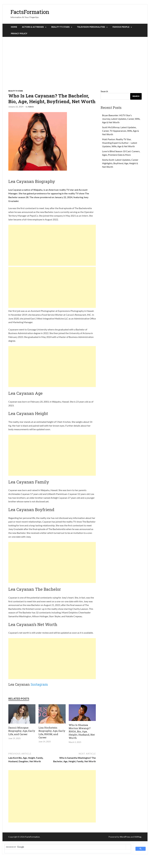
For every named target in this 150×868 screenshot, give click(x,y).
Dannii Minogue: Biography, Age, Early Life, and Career (22, 731)
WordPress (125, 837)
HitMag (138, 837)
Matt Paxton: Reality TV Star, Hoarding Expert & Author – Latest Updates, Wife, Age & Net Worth (120, 143)
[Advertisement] (75, 63)
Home (14, 27)
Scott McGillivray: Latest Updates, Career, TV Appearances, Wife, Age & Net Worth (120, 131)
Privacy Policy (19, 34)
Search (104, 91)
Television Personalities (91, 27)
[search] (65, 847)
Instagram (39, 684)
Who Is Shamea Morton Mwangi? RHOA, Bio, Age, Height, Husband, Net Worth (82, 731)
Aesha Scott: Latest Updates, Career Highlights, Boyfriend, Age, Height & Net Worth (120, 163)
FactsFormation (30, 12)
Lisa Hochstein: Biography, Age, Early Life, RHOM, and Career (52, 732)
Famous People (121, 27)
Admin (31, 107)
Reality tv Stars (60, 27)
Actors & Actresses (33, 27)
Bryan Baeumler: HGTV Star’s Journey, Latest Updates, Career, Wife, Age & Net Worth (121, 119)
